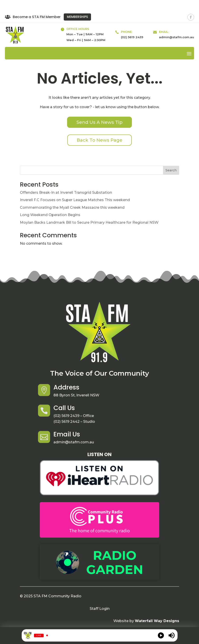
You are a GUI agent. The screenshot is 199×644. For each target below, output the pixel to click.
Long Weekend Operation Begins (50, 215)
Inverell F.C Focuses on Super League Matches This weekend (75, 200)
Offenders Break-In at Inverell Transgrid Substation (66, 193)
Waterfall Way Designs (157, 621)
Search (171, 170)
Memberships (77, 17)
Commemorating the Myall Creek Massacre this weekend (72, 207)
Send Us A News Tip (99, 122)
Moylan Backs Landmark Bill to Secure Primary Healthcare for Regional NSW (89, 222)
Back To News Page (99, 140)
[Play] (161, 635)
